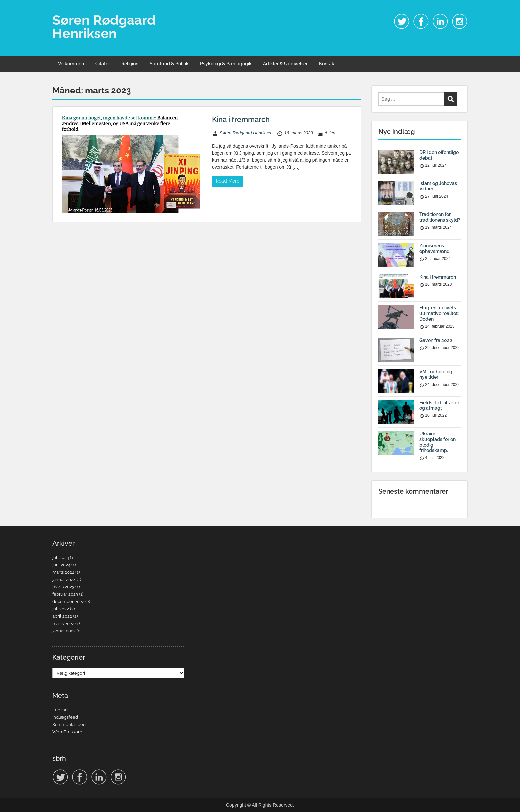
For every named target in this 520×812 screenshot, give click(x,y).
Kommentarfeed (69, 724)
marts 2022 (63, 623)
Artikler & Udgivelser (285, 64)
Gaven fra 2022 (436, 340)
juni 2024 (61, 565)
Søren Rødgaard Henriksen (104, 26)
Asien (330, 133)
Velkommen (71, 64)
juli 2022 (61, 609)
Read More (228, 181)
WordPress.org (67, 732)
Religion (130, 64)
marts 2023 (63, 587)
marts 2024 (63, 572)
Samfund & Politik (169, 64)
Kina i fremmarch (241, 119)
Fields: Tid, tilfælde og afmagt (440, 405)
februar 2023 (65, 594)
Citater (103, 64)
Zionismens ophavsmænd (434, 248)
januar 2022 (64, 631)
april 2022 (62, 616)
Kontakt (328, 64)
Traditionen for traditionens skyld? (440, 217)
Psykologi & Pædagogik (226, 64)
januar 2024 (64, 580)
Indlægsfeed (65, 717)
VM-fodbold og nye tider (436, 374)
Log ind (60, 710)
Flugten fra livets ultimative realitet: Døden (439, 313)
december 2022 (68, 601)
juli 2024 (61, 558)
